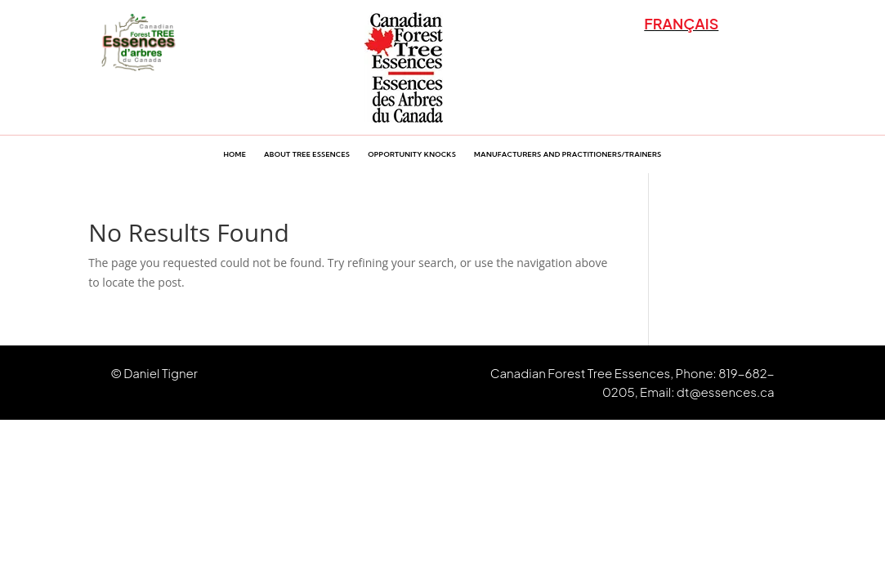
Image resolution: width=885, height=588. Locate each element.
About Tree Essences (307, 154)
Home (235, 154)
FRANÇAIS (681, 23)
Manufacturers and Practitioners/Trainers (568, 154)
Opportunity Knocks (412, 154)
